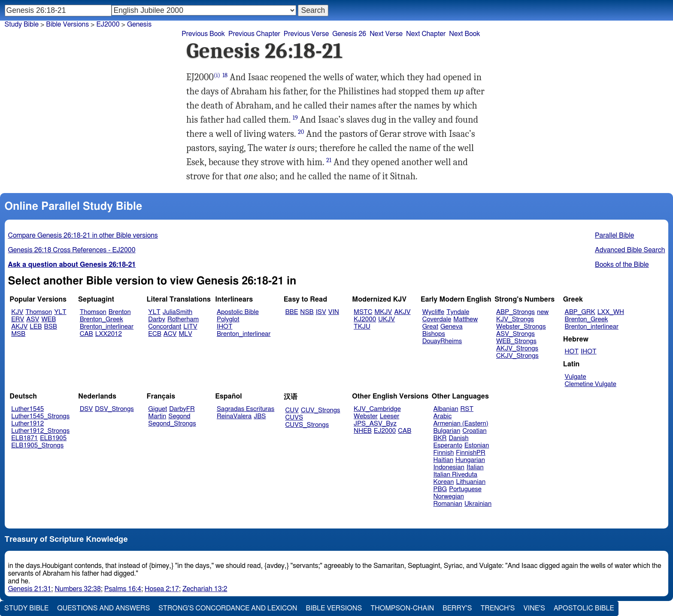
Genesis (139, 24)
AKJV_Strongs (517, 349)
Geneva (452, 327)
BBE (292, 312)
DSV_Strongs (114, 409)
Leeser (390, 416)
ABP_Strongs (515, 312)
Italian (475, 467)
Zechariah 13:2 (205, 589)
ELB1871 (24, 438)
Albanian (446, 409)
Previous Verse (306, 34)
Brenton (120, 312)
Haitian (444, 460)
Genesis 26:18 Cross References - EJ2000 (72, 250)
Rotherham (183, 319)
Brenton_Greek (102, 319)
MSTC (363, 312)
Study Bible (22, 24)
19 (295, 118)
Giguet (158, 409)
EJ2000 (385, 431)
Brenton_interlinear (107, 327)
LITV (190, 327)
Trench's (497, 608)
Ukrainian (478, 504)
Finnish (444, 453)
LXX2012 (109, 334)
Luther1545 (27, 409)
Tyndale (458, 312)
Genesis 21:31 (30, 589)
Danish (459, 438)
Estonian (477, 445)
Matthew (465, 319)
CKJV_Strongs (517, 356)
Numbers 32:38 (78, 589)
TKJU (362, 327)
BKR (440, 438)
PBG (440, 489)
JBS (260, 416)
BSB (51, 327)
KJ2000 (365, 319)
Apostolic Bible (584, 608)
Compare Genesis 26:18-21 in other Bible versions (83, 236)
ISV (321, 312)
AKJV (19, 327)
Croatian (474, 431)
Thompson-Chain (402, 608)
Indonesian (449, 467)
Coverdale (437, 319)
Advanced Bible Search (630, 250)
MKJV (383, 312)
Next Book (464, 34)
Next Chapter (426, 34)
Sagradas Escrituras (246, 409)
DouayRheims (442, 341)
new (543, 312)
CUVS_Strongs (307, 425)
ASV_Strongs (515, 334)
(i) (217, 75)
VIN (334, 312)
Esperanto (448, 445)
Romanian (448, 504)
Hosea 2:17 (162, 589)
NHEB (363, 431)
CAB (86, 334)
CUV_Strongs (320, 410)
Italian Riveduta (455, 475)
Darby (157, 319)
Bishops (434, 334)
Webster (366, 416)
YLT (60, 312)
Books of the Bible (622, 265)
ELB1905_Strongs (37, 445)
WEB (49, 319)
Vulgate (576, 377)
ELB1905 (53, 438)
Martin (157, 416)
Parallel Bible (614, 236)
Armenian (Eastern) (461, 424)
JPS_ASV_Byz (375, 424)
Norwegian (449, 497)
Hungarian (470, 460)
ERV (18, 319)
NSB (307, 312)
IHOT (225, 327)
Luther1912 (27, 424)
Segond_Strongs (172, 424)
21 (329, 160)
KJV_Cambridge (377, 409)
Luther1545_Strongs (40, 416)
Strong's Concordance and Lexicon (228, 608)
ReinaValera (234, 416)
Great (430, 327)
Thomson (39, 312)
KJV (17, 312)
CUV (292, 410)
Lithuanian (471, 482)
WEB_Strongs (516, 341)
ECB (155, 334)
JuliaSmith (177, 312)
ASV (33, 319)
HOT (572, 352)
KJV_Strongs (515, 319)
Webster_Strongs (521, 327)
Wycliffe (433, 312)
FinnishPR (471, 453)
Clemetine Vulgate (591, 384)
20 (301, 132)
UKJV (387, 319)
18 (225, 75)
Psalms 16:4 (123, 589)
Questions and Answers (103, 608)
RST (467, 409)
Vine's (534, 608)
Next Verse (386, 34)
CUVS (294, 418)
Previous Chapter (254, 34)
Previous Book (203, 34)
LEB (36, 327)
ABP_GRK (580, 312)
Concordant (165, 327)
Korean (444, 482)
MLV (185, 334)
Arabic (443, 416)
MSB (18, 334)
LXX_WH (611, 312)
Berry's (457, 608)
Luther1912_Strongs (40, 431)
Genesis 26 (349, 34)
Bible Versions (67, 24)
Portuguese (465, 489)
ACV (170, 334)
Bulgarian (447, 431)
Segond (179, 416)
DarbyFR (182, 409)
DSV (86, 409)
